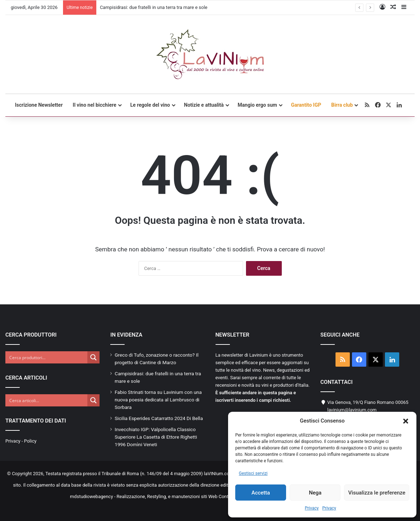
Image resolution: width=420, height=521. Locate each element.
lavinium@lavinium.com (352, 410)
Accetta (261, 493)
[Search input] (47, 357)
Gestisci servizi (253, 473)
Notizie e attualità (204, 105)
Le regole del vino (150, 105)
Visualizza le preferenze (377, 493)
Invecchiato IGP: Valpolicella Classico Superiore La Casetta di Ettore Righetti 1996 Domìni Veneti (156, 437)
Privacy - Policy (21, 441)
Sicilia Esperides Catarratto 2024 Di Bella (159, 418)
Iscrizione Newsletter (39, 105)
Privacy (312, 508)
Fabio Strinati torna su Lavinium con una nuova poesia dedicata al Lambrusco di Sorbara (158, 400)
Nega (315, 493)
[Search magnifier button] (93, 357)
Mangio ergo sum (257, 105)
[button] (406, 421)
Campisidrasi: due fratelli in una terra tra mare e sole (154, 7)
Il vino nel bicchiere (95, 105)
